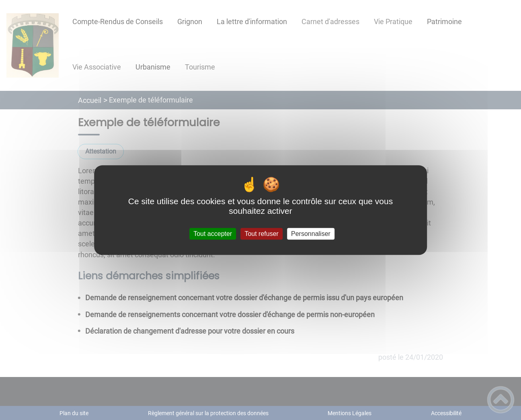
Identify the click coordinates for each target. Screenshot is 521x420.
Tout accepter (213, 234)
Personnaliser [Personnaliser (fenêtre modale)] (311, 234)
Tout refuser (261, 234)
